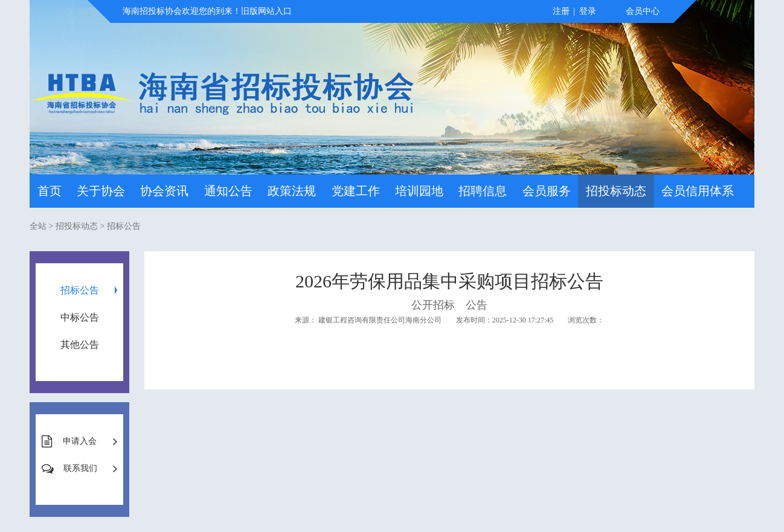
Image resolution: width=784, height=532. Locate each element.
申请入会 (80, 441)
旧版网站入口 (266, 11)
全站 (38, 226)
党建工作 (356, 191)
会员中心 (643, 11)
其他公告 (80, 345)
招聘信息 (483, 191)
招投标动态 (616, 191)
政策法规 (292, 191)
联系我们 (80, 468)
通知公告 (228, 191)
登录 (588, 11)
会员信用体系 (698, 191)
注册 (561, 11)
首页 (50, 191)
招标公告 (124, 226)
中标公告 (80, 317)
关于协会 (101, 191)
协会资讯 (164, 191)
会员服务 (547, 191)
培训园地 (419, 191)
